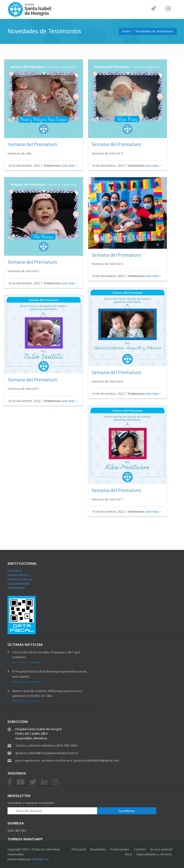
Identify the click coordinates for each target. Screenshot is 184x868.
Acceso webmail (161, 849)
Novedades (98, 849)
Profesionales (120, 849)
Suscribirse (127, 811)
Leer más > (69, 165)
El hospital (15, 571)
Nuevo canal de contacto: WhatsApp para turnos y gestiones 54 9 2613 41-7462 (47, 696)
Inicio (129, 854)
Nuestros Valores (20, 579)
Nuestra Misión (18, 575)
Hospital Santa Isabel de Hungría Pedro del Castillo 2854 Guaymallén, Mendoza (38, 734)
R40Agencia (40, 859)
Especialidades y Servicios (155, 854)
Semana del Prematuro (33, 144)
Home (126, 31)
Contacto (140, 849)
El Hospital (79, 849)
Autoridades (16, 588)
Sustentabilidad (19, 583)
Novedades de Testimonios (154, 31)
